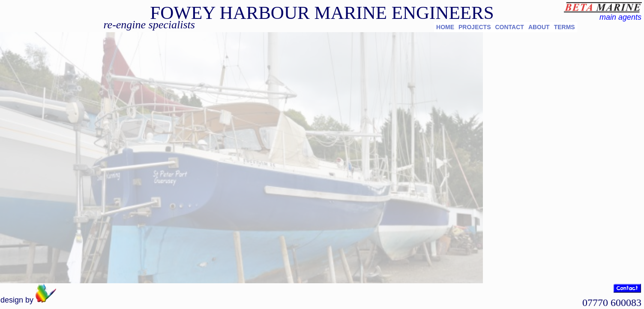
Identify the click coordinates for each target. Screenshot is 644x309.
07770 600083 (612, 303)
